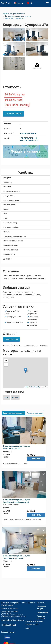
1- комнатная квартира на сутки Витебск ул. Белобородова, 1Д (16, 501)
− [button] (6, 364)
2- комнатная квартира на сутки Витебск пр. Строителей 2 (16, 557)
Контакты (41, 603)
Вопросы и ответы (33, 625)
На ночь (15, 397)
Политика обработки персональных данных (35, 619)
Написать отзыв (11, 339)
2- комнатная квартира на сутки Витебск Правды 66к (16, 447)
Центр (6, 397)
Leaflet (26, 387)
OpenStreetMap (35, 387)
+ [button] (6, 361)
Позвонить (36, 459)
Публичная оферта (41, 608)
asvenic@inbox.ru (28, 134)
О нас (28, 628)
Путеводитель (43, 612)
